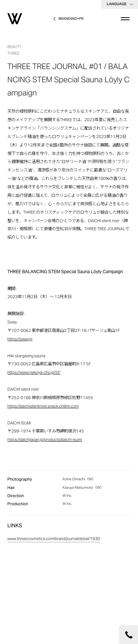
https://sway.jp (20, 339)
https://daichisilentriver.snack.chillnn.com (43, 407)
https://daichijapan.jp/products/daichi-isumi (45, 440)
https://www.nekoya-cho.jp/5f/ (34, 373)
